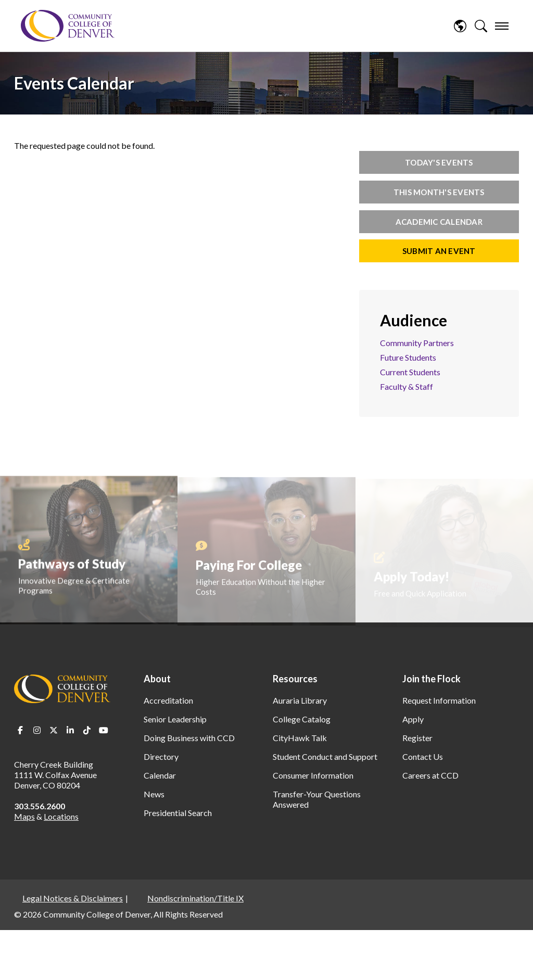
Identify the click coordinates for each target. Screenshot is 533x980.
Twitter (54, 730)
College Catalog (302, 719)
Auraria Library (300, 700)
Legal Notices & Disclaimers (73, 898)
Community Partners (417, 343)
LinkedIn (70, 730)
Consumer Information (313, 775)
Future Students (408, 357)
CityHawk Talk (300, 738)
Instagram (37, 730)
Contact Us (423, 756)
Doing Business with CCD (189, 738)
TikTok (87, 730)
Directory (161, 756)
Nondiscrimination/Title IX (195, 898)
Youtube (104, 730)
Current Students (410, 372)
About (157, 679)
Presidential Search (178, 813)
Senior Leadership (175, 719)
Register (417, 738)
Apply (413, 719)
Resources (295, 679)
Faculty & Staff (407, 386)
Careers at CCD (430, 775)
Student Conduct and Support (325, 756)
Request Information (439, 700)
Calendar (160, 775)
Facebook (20, 730)
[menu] (502, 26)
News (154, 794)
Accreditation (168, 700)
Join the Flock (432, 679)
